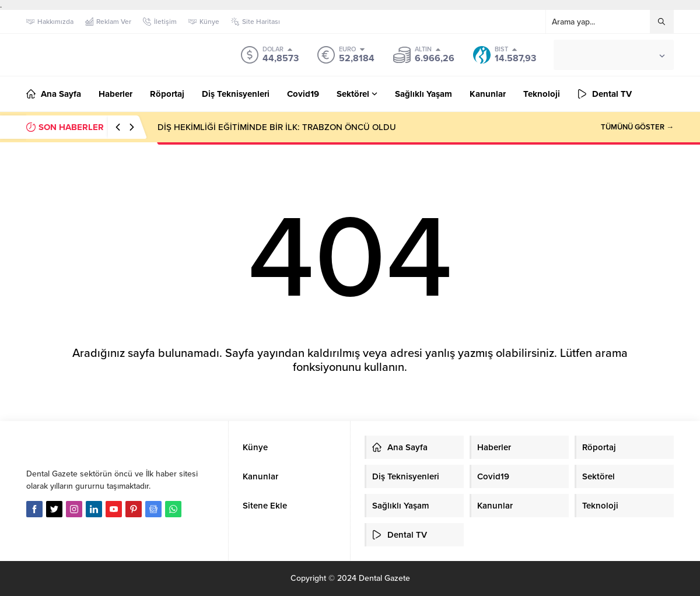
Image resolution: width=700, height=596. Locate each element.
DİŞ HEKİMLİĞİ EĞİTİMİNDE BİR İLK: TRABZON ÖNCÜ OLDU (277, 127)
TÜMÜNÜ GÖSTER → (637, 127)
